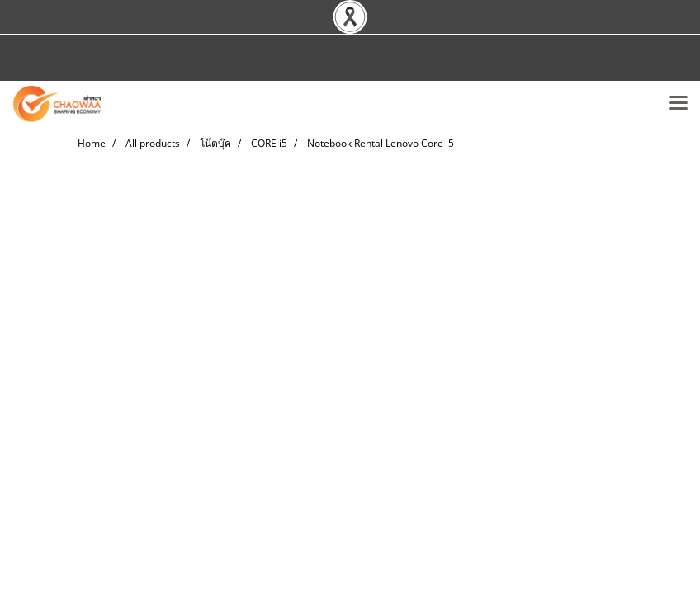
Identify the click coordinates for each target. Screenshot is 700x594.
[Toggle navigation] (679, 104)
